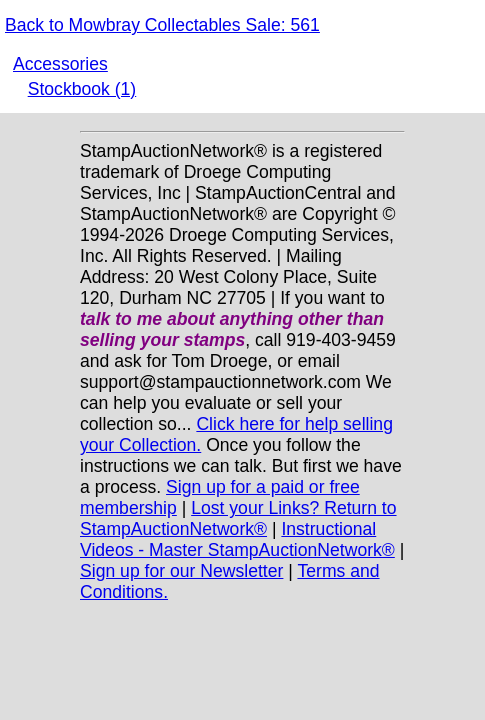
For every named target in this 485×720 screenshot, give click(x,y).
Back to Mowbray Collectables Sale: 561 (162, 25)
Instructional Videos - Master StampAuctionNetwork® (237, 539)
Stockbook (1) (82, 89)
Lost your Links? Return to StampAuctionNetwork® (238, 518)
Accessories (60, 64)
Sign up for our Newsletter (181, 571)
